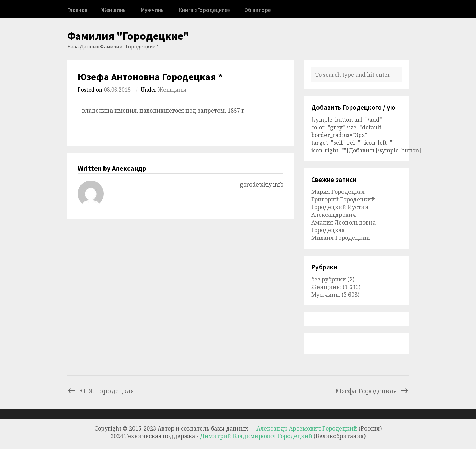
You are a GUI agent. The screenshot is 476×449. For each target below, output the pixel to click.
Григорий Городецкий (343, 199)
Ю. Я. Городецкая (101, 391)
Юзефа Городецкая (372, 391)
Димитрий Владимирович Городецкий (257, 436)
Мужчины (153, 10)
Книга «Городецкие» (205, 10)
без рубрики (329, 279)
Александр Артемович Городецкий (307, 428)
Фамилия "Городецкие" (128, 36)
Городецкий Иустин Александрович (340, 211)
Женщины (114, 10)
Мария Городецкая (338, 192)
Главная (77, 10)
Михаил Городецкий (341, 238)
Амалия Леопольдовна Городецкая (343, 226)
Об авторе (258, 10)
